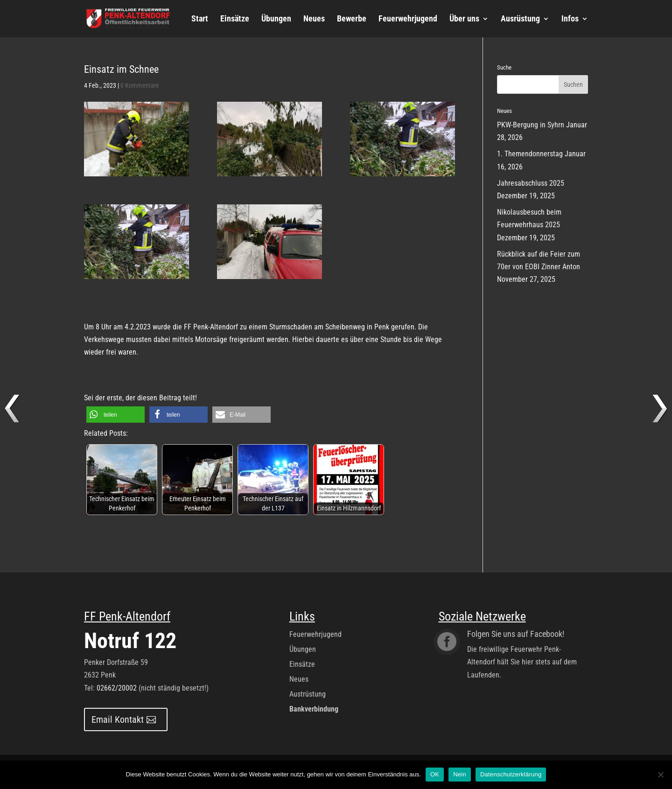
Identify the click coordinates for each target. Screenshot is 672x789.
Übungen (276, 19)
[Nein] (660, 775)
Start (200, 19)
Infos (570, 19)
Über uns (464, 19)
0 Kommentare (140, 85)
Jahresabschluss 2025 (531, 183)
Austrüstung (308, 694)
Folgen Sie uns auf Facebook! (516, 634)
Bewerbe (352, 19)
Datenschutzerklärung (511, 774)
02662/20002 (117, 688)
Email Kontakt (118, 719)
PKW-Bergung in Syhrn (531, 125)
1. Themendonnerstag (530, 154)
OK (435, 774)
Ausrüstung (520, 19)
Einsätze (235, 19)
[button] (115, 415)
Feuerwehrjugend (408, 19)
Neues (314, 19)
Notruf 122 (130, 641)
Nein (460, 774)
